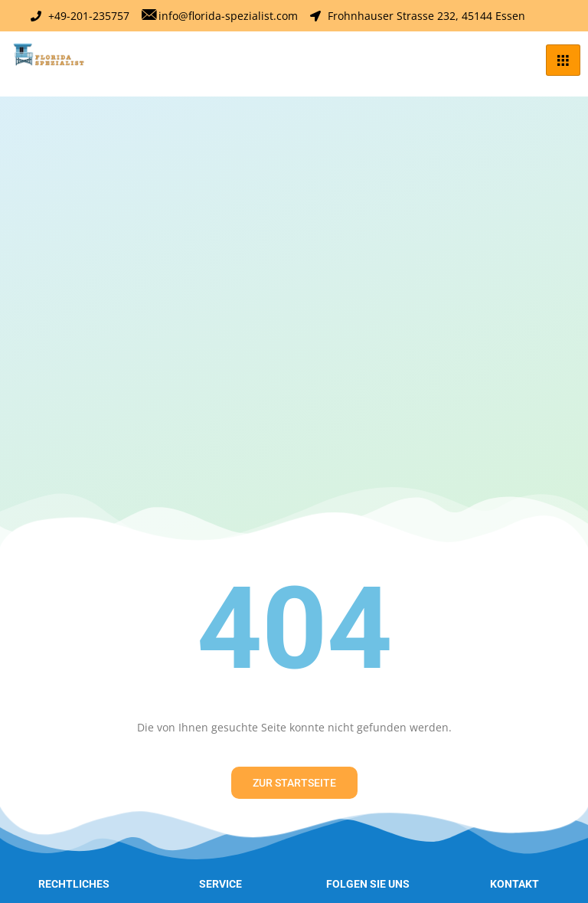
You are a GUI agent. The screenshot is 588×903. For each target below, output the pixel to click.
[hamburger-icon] (563, 60)
